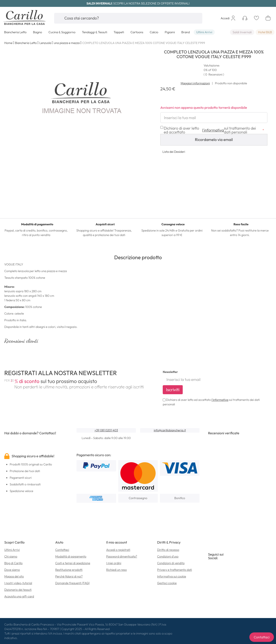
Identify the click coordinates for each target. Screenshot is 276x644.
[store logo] (25, 18)
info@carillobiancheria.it (170, 430)
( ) (214, 74)
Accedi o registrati (118, 550)
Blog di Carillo (13, 563)
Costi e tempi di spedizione (73, 563)
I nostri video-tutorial (18, 583)
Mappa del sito (14, 576)
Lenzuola (45, 43)
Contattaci (62, 550)
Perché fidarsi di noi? (69, 576)
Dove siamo (12, 570)
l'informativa (220, 400)
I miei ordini (114, 563)
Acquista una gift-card (19, 596)
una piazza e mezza (67, 43)
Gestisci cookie (167, 583)
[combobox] (128, 18)
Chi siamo (11, 556)
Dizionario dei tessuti (18, 590)
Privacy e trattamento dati (175, 570)
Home (8, 43)
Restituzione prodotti (69, 570)
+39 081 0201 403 (106, 430)
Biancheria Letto (26, 43)
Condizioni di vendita (171, 563)
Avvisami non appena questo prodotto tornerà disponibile (204, 108)
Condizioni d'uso (168, 556)
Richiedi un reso (117, 570)
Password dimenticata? (122, 556)
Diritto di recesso (168, 550)
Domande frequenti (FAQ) (72, 583)
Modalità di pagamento (71, 556)
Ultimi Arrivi (12, 550)
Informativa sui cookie (172, 576)
